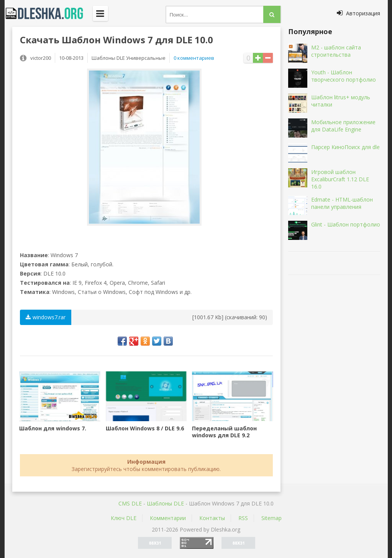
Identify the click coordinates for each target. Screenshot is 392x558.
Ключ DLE (124, 518)
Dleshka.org (49, 13)
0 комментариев (194, 58)
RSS (243, 518)
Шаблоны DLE (165, 503)
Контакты (212, 518)
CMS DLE (130, 503)
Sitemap (271, 518)
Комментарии (168, 518)
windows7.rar (46, 317)
